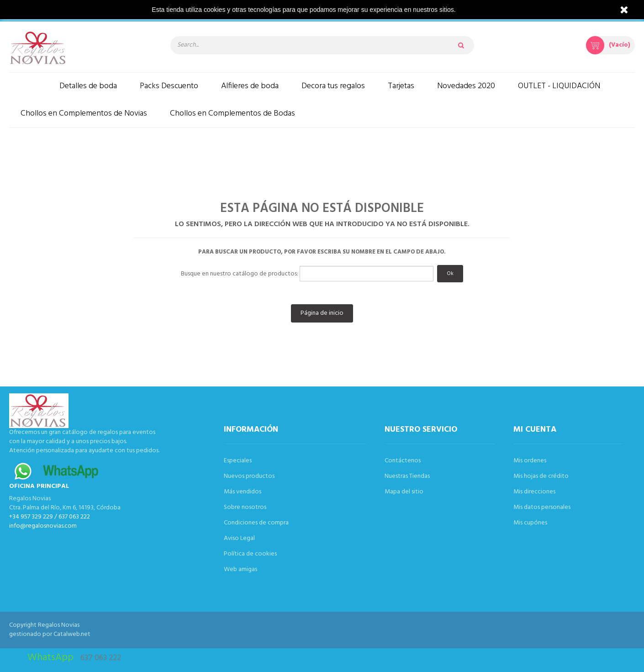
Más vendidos (243, 492)
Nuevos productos (249, 476)
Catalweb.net (72, 634)
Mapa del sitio (404, 492)
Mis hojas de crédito (541, 476)
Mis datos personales (542, 507)
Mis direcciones (534, 492)
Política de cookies (250, 554)
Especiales (238, 461)
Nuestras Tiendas (407, 476)
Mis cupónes (530, 523)
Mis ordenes (530, 461)
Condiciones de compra (256, 523)
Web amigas (240, 569)
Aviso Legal (239, 538)
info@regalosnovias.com (43, 526)
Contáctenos (403, 461)
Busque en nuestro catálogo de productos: (240, 274)
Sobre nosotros (245, 507)
